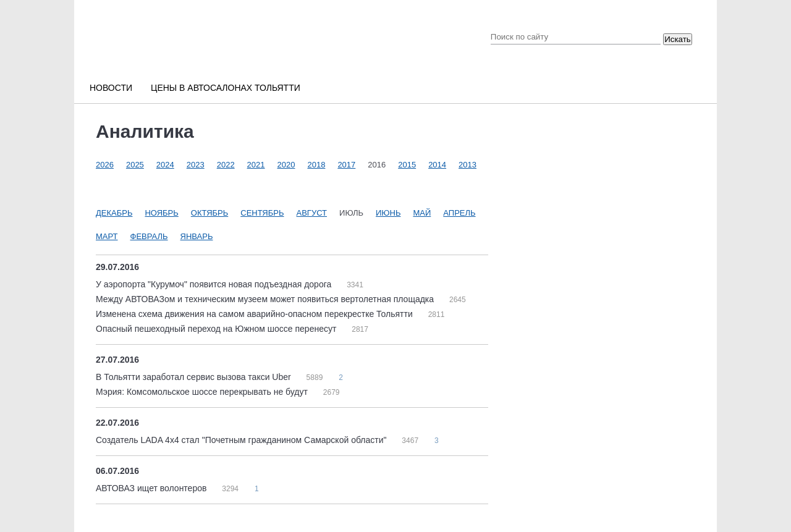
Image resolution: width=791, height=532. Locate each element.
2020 (286, 165)
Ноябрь (161, 213)
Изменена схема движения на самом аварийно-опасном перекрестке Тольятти (256, 314)
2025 (135, 165)
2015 (407, 165)
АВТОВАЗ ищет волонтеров (152, 488)
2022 (226, 165)
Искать (678, 39)
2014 (437, 165)
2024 (165, 165)
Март (107, 236)
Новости (111, 88)
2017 (346, 165)
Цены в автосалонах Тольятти (226, 88)
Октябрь (209, 213)
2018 (316, 165)
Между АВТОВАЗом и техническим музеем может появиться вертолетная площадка (266, 299)
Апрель (459, 213)
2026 (105, 165)
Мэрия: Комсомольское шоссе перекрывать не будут (203, 392)
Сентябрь (262, 213)
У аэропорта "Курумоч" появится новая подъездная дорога (215, 284)
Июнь (388, 213)
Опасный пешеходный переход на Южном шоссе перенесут (217, 329)
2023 (196, 165)
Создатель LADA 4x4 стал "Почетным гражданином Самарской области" (242, 440)
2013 (467, 165)
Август (312, 213)
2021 (256, 165)
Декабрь (114, 213)
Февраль (149, 236)
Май (422, 213)
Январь (197, 236)
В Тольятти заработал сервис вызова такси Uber (195, 377)
